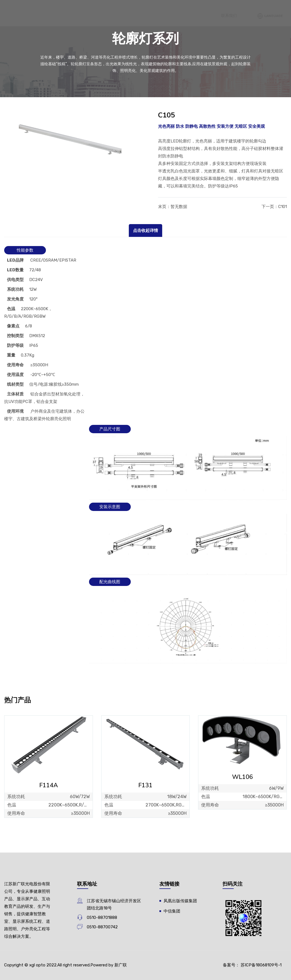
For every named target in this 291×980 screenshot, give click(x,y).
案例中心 (265, 344)
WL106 (242, 777)
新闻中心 (265, 12)
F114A (49, 785)
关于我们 (183, 27)
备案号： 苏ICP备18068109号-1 (252, 965)
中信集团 (172, 911)
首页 (105, 105)
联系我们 (237, 478)
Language (272, 478)
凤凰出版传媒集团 (180, 901)
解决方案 (207, 429)
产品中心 (183, 130)
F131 (145, 785)
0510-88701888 (102, 918)
